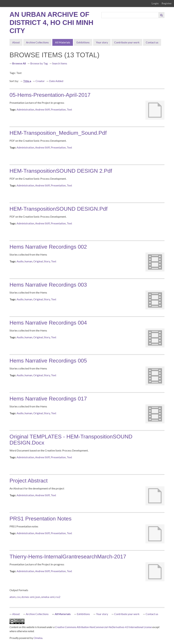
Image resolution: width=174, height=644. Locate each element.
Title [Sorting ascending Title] (26, 81)
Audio (20, 261)
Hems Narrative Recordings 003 (48, 285)
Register (167, 3)
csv (19, 597)
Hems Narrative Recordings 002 (48, 247)
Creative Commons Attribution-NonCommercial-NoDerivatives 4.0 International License (104, 627)
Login (155, 3)
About (16, 42)
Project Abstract (29, 481)
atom (13, 597)
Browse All (19, 63)
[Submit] (161, 15)
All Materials (63, 42)
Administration (25, 109)
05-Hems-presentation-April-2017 (50, 95)
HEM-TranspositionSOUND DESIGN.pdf (59, 209)
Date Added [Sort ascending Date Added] (56, 81)
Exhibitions (83, 42)
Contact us (152, 42)
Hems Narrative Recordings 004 (48, 323)
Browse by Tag (39, 63)
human (28, 261)
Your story (102, 42)
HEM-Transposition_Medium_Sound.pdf (58, 133)
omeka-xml (48, 597)
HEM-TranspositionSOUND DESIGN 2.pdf (61, 171)
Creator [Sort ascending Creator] (40, 81)
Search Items (60, 63)
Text (69, 109)
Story (47, 261)
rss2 (58, 597)
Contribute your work (127, 42)
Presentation (58, 109)
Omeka (38, 638)
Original (38, 261)
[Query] (130, 15)
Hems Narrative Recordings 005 (48, 361)
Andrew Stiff (42, 109)
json (38, 597)
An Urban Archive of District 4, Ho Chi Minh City (51, 23)
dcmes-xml (28, 597)
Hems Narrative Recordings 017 (48, 399)
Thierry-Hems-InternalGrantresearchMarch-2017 (68, 557)
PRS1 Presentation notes (41, 519)
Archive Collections (37, 42)
